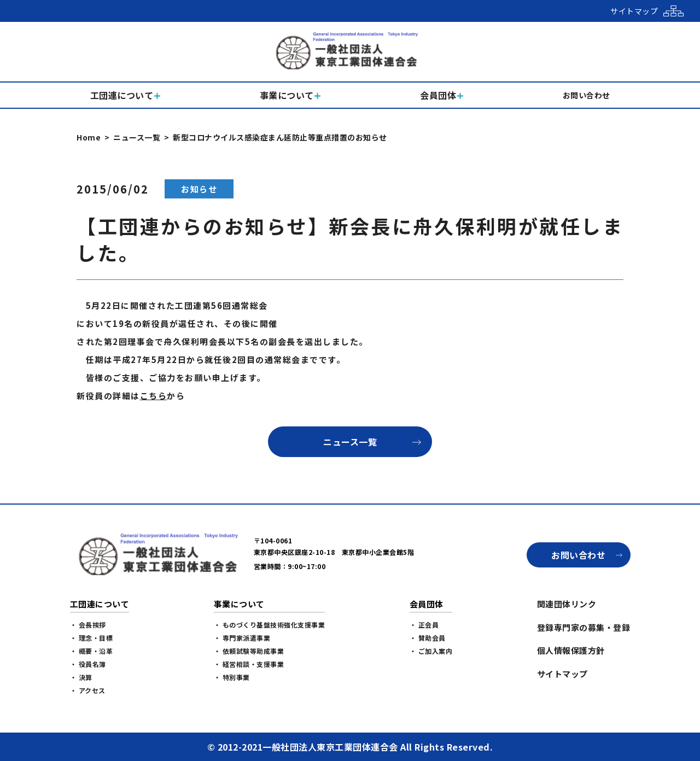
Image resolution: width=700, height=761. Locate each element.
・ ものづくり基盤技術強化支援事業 (270, 625)
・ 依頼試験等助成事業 (249, 651)
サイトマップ (562, 674)
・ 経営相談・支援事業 (249, 664)
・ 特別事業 (232, 677)
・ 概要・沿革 (92, 651)
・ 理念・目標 (92, 638)
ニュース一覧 (137, 137)
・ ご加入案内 (431, 651)
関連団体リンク (567, 604)
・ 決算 (81, 677)
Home (89, 137)
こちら (154, 396)
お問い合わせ (578, 555)
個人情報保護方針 (571, 650)
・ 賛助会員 (428, 638)
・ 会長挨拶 (88, 625)
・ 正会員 (424, 625)
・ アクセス (88, 690)
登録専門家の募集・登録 (584, 627)
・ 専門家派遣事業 (242, 638)
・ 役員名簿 (88, 664)
